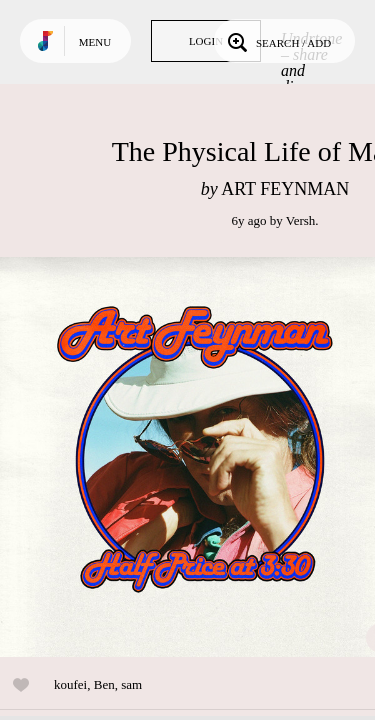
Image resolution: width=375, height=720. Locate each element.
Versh (301, 220)
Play (200, 457)
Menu (95, 42)
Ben (104, 684)
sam (131, 684)
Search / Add (277, 41)
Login (206, 41)
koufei (70, 684)
